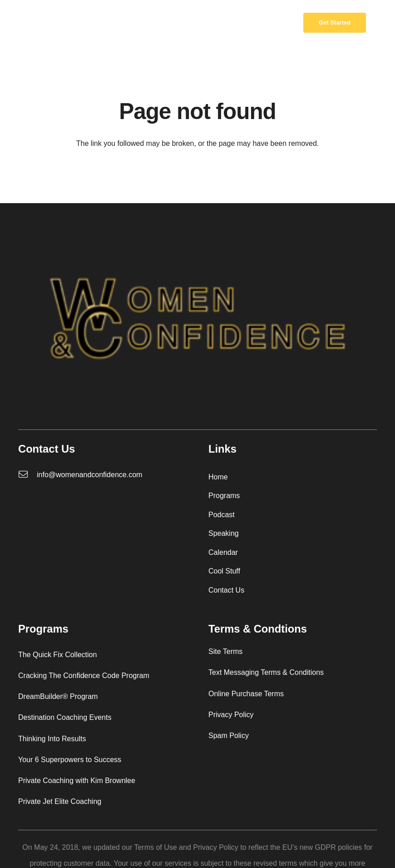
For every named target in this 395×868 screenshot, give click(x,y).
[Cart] (282, 23)
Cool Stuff (224, 571)
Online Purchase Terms (246, 694)
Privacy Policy (231, 715)
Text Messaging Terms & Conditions (266, 672)
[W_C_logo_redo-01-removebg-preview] (35, 23)
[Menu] (197, 23)
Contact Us (226, 590)
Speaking (224, 533)
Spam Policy (229, 736)
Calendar (223, 552)
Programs (224, 496)
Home (218, 477)
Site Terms (225, 651)
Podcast (222, 515)
